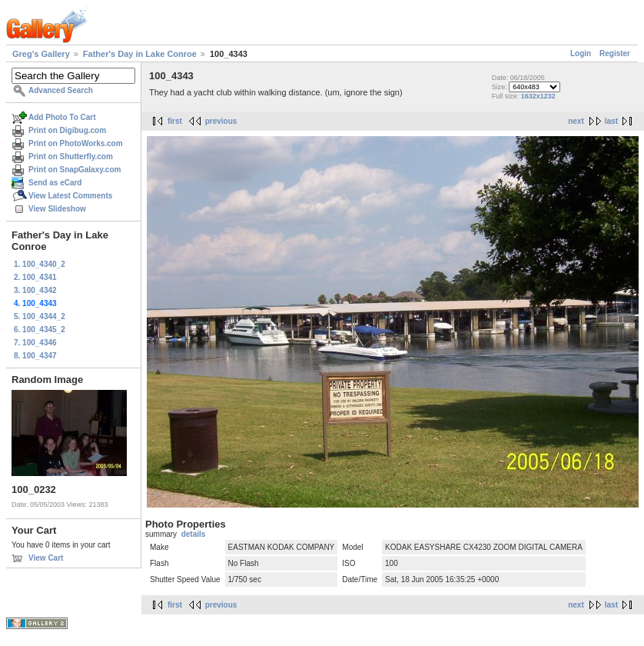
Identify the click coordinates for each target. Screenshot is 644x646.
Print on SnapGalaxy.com (75, 170)
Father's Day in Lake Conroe (140, 54)
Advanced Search (61, 90)
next (576, 121)
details (194, 534)
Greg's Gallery (41, 54)
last (611, 121)
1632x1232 (538, 96)
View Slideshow (57, 209)
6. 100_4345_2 (40, 330)
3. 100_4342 (35, 290)
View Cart (46, 558)
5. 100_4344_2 (40, 316)
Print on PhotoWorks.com (76, 143)
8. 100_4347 (35, 356)
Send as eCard (55, 183)
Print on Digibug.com (67, 130)
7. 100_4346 (35, 343)
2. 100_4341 (35, 277)
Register (615, 53)
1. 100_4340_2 (40, 264)
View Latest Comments (70, 196)
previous (221, 121)
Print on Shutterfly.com (71, 157)
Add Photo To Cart (62, 117)
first (175, 121)
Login (581, 53)
